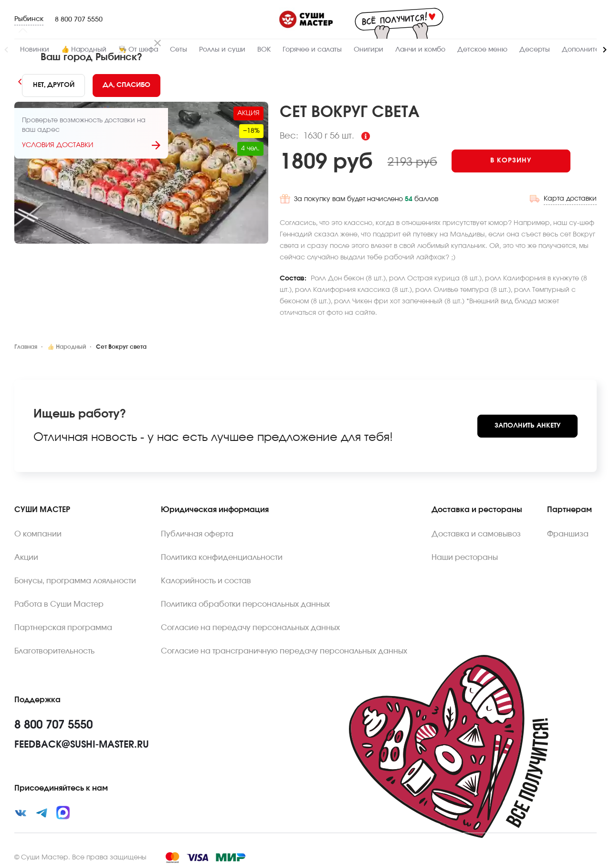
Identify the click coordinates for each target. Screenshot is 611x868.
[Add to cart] (518, 161)
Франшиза (568, 532)
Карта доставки (570, 196)
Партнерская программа (63, 625)
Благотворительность (54, 649)
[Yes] (126, 86)
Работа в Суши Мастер (59, 602)
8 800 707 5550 (79, 20)
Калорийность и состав (206, 579)
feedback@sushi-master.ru (82, 742)
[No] (53, 86)
